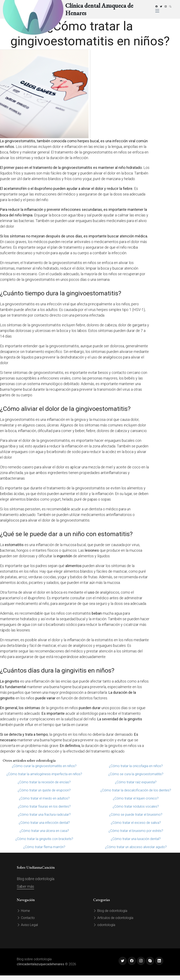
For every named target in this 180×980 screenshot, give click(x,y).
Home (23, 911)
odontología (104, 925)
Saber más (25, 886)
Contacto (26, 918)
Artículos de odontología (113, 918)
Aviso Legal (27, 925)
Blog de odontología (110, 911)
